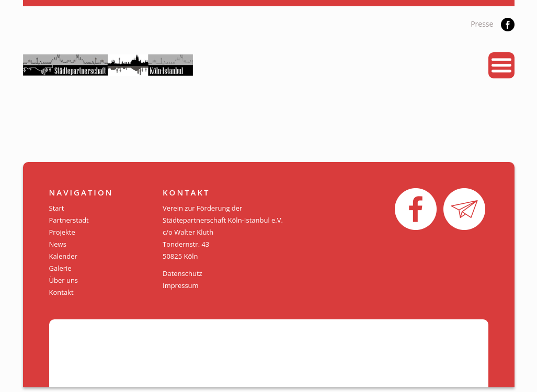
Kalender (63, 256)
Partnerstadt (69, 220)
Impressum (181, 285)
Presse (482, 24)
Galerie (60, 268)
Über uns (64, 280)
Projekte (62, 232)
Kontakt (61, 292)
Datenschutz (182, 273)
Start (57, 208)
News (58, 244)
